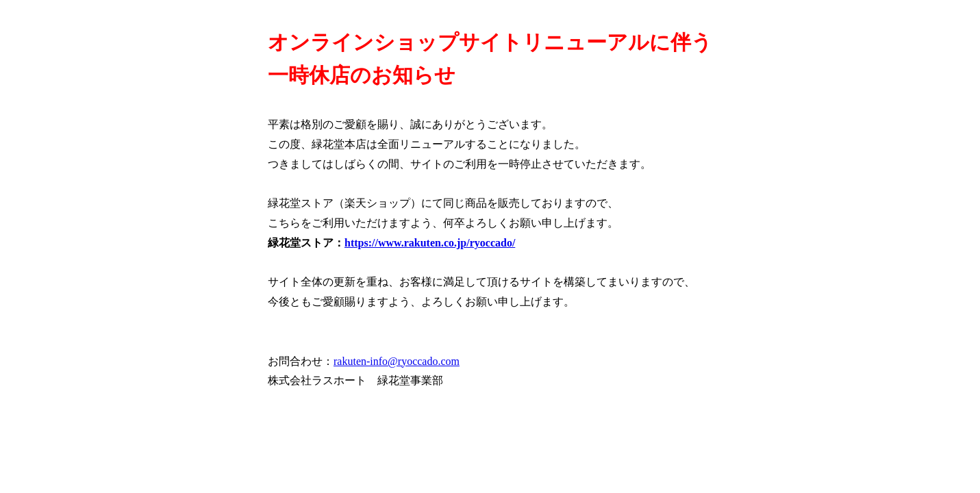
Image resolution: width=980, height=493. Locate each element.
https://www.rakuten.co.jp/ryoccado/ (430, 243)
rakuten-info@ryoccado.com (397, 361)
